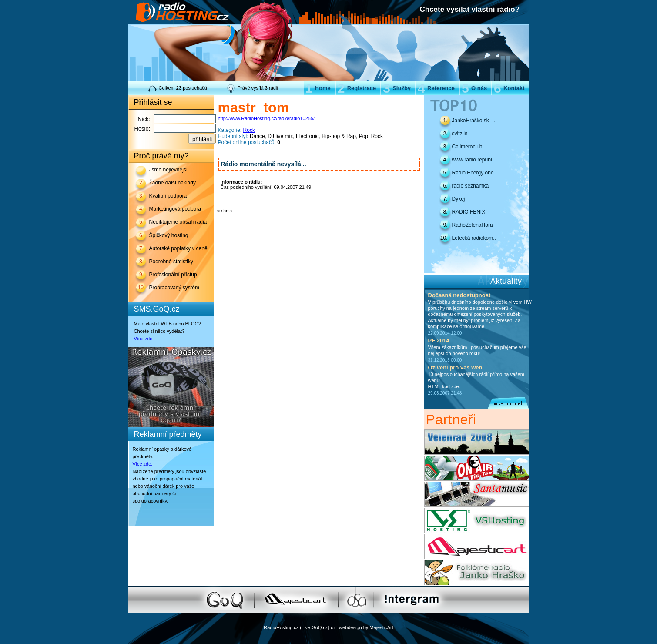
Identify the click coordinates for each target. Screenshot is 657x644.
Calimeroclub (467, 147)
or (333, 627)
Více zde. (143, 464)
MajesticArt (381, 627)
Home (318, 88)
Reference (436, 88)
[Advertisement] (318, 226)
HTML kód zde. (444, 386)
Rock (249, 130)
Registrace (357, 88)
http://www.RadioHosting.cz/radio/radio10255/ (266, 118)
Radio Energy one (473, 173)
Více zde (143, 339)
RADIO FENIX (469, 212)
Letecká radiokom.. (474, 238)
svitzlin (460, 134)
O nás (474, 88)
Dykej (459, 199)
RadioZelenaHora (473, 225)
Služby (397, 88)
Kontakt (509, 88)
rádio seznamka (471, 186)
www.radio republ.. (474, 160)
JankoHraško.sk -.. (474, 121)
